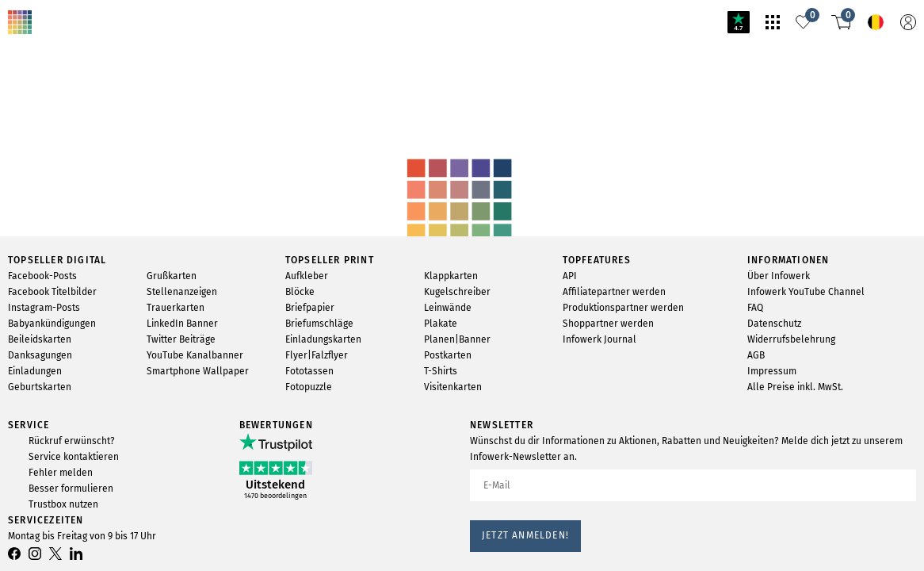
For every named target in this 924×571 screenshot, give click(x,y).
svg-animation (125, 104)
